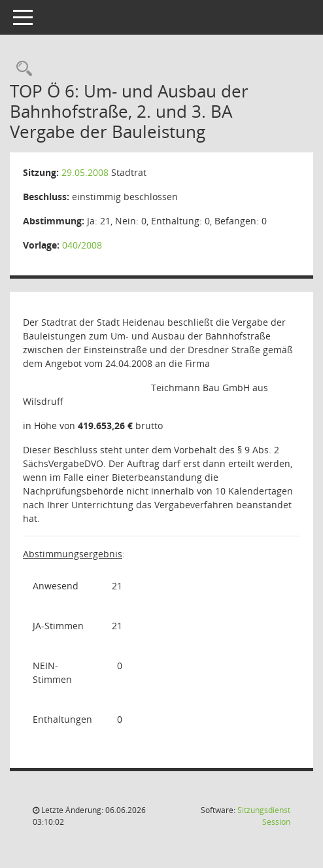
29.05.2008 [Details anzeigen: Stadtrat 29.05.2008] (85, 172)
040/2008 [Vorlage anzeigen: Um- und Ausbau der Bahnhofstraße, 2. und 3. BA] (82, 245)
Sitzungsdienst (264, 816)
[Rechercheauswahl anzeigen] (21, 69)
